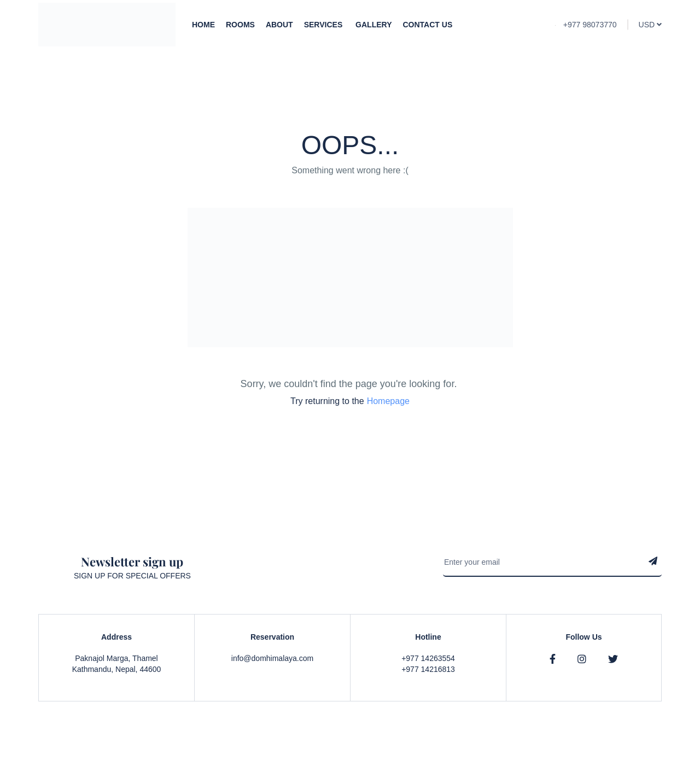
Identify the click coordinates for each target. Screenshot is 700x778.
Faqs (605, 751)
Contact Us (427, 25)
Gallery (374, 25)
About (279, 25)
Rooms (240, 25)
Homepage (388, 401)
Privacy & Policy (558, 751)
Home (203, 25)
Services (324, 25)
